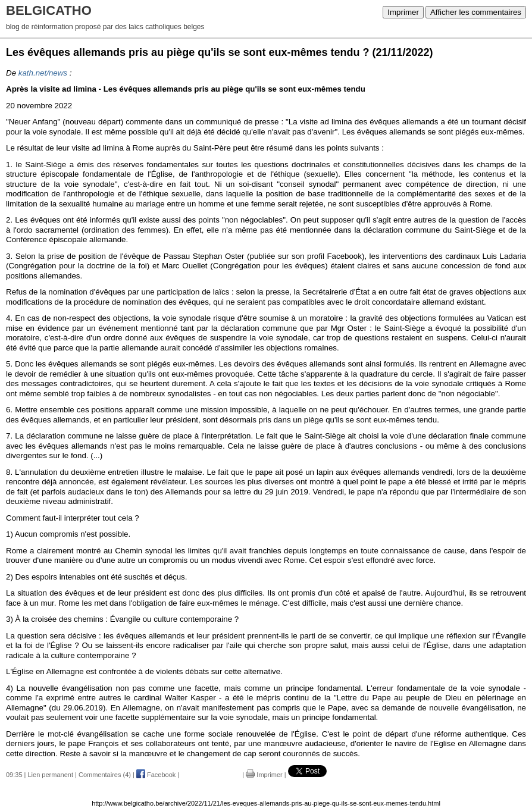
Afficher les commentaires (476, 12)
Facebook (156, 775)
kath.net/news (43, 73)
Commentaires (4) (105, 775)
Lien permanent (51, 775)
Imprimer (403, 12)
